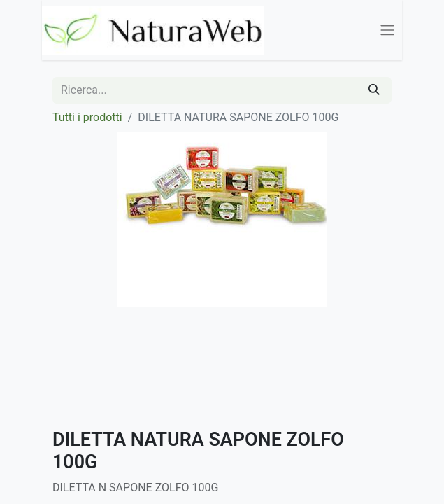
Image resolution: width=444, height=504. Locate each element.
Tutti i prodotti (87, 117)
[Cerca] (374, 90)
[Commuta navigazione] (387, 30)
